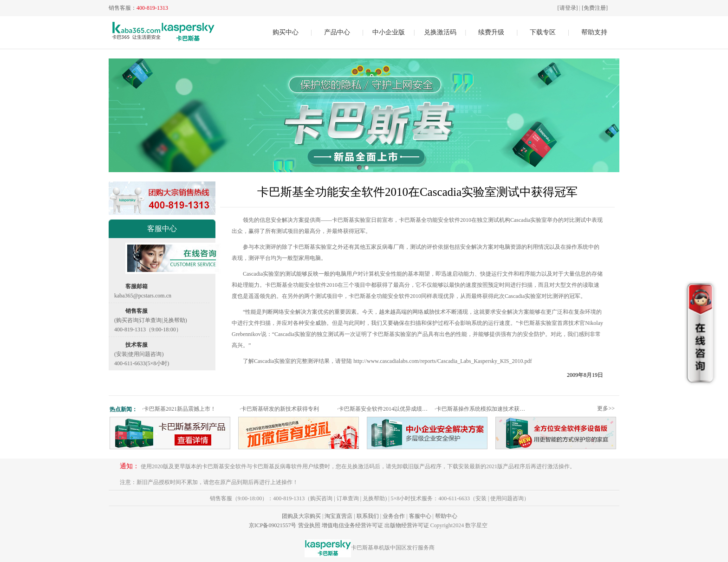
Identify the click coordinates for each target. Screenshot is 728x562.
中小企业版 (389, 32)
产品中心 (337, 32)
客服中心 (420, 516)
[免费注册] (595, 8)
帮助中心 (446, 516)
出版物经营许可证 (407, 525)
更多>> (606, 408)
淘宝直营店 (338, 516)
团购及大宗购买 (301, 516)
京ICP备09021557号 (273, 525)
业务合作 (394, 516)
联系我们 (368, 516)
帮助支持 (594, 32)
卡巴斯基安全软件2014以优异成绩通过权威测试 (385, 409)
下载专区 (543, 32)
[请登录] (568, 8)
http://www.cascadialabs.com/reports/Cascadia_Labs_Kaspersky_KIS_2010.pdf (442, 361)
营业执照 (309, 525)
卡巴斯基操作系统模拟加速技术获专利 (482, 409)
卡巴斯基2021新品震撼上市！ (179, 409)
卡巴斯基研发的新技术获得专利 (279, 409)
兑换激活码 (440, 32)
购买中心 (286, 32)
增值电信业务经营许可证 (352, 525)
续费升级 (491, 32)
